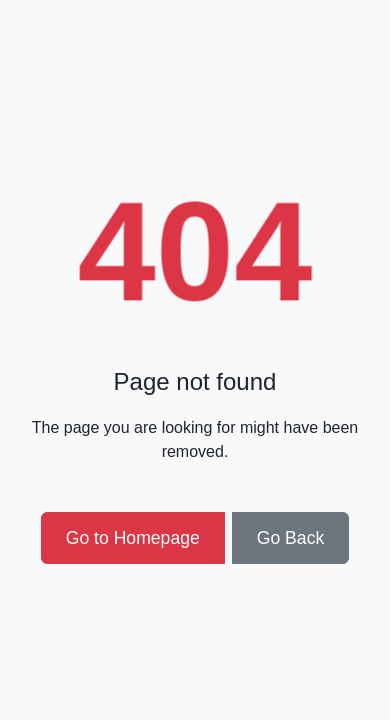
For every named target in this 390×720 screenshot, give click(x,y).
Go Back (290, 538)
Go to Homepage (133, 538)
